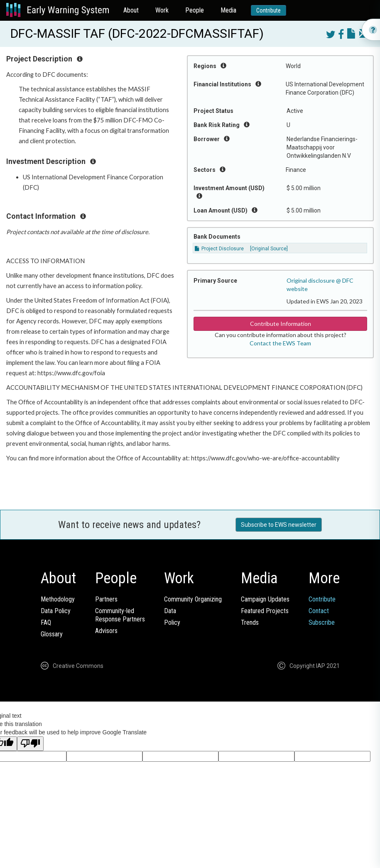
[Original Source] (269, 249)
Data (170, 611)
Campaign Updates (265, 599)
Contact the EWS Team (280, 343)
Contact (319, 611)
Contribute (268, 10)
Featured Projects (265, 611)
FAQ (46, 622)
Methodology (58, 599)
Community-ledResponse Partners (120, 615)
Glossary (52, 634)
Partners (106, 599)
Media (228, 10)
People (195, 10)
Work (162, 10)
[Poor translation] (30, 744)
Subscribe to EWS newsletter (279, 525)
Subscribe (322, 622)
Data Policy (56, 611)
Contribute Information (281, 324)
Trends (250, 622)
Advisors (106, 631)
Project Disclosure (219, 249)
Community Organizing (193, 599)
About (131, 10)
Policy (172, 622)
